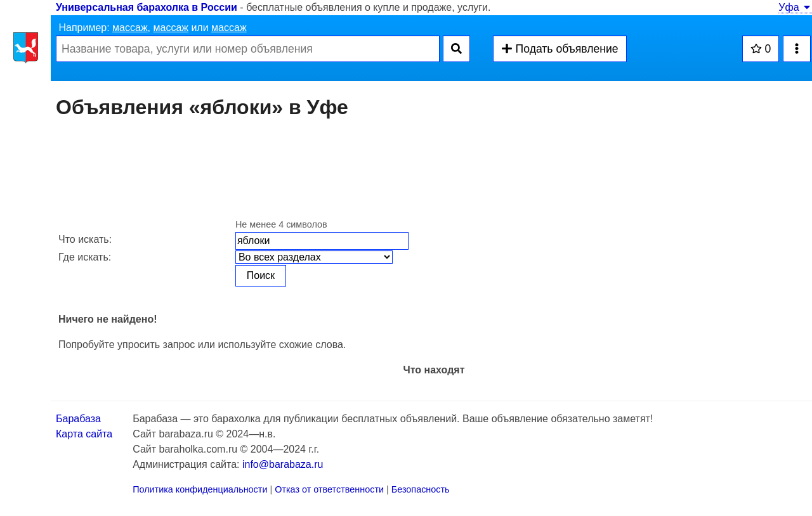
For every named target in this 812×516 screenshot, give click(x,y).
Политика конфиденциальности (200, 489)
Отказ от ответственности (329, 489)
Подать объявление (560, 49)
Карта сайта (84, 434)
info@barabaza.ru (283, 464)
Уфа (795, 7)
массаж (130, 28)
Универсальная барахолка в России (147, 7)
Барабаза (78, 419)
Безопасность (421, 489)
